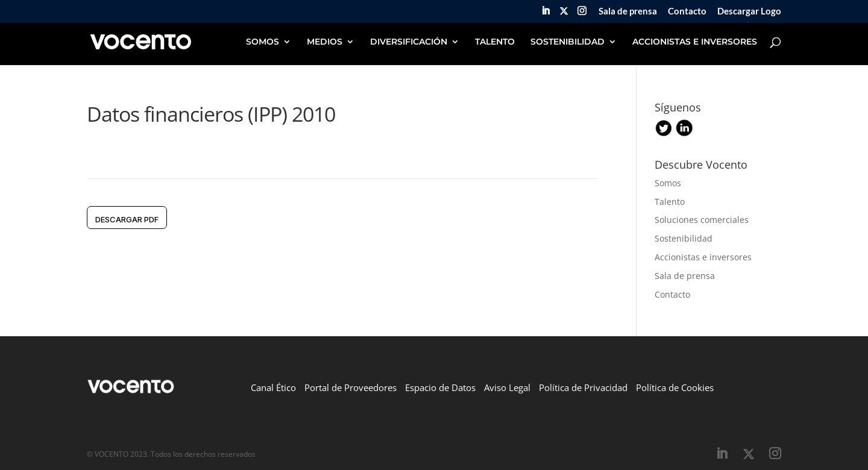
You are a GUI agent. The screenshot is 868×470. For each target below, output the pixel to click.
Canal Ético (273, 387)
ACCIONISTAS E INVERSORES (695, 42)
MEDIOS (325, 42)
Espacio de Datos (440, 387)
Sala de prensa (628, 11)
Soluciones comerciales (702, 220)
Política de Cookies (675, 387)
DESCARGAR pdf (127, 219)
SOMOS (263, 42)
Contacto (687, 11)
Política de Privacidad (583, 387)
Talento (670, 202)
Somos (668, 183)
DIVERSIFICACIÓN (409, 42)
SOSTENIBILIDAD (568, 42)
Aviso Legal (507, 387)
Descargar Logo (749, 11)
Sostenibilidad (684, 238)
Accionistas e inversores (703, 257)
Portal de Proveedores (351, 387)
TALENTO (495, 42)
